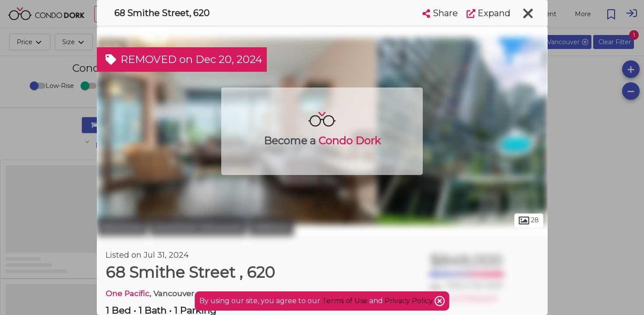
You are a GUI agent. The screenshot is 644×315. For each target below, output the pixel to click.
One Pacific (127, 293)
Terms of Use (345, 301)
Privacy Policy (410, 301)
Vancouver (122, 227)
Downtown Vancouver (198, 227)
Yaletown (271, 227)
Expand (488, 13)
